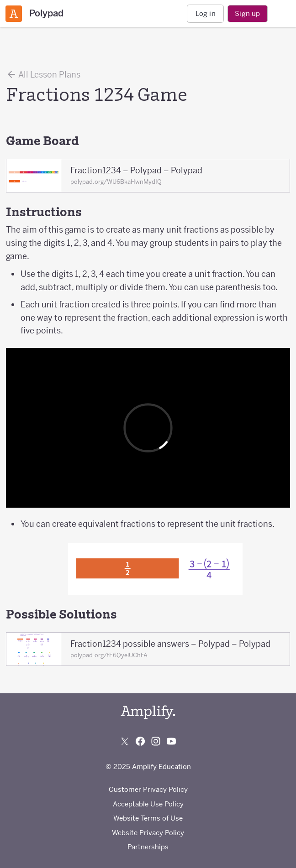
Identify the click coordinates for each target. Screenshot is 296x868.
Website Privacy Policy (148, 833)
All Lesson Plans (43, 74)
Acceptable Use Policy (148, 804)
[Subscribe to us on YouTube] (171, 741)
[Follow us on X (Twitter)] (125, 741)
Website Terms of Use (148, 818)
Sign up (247, 13)
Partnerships (148, 847)
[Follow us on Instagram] (156, 741)
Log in (206, 13)
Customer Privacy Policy (148, 789)
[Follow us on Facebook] (140, 741)
